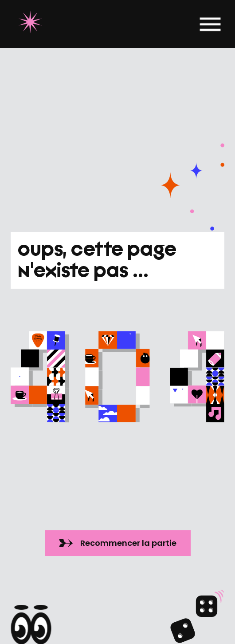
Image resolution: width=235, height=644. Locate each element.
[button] (210, 24)
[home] (28, 24)
